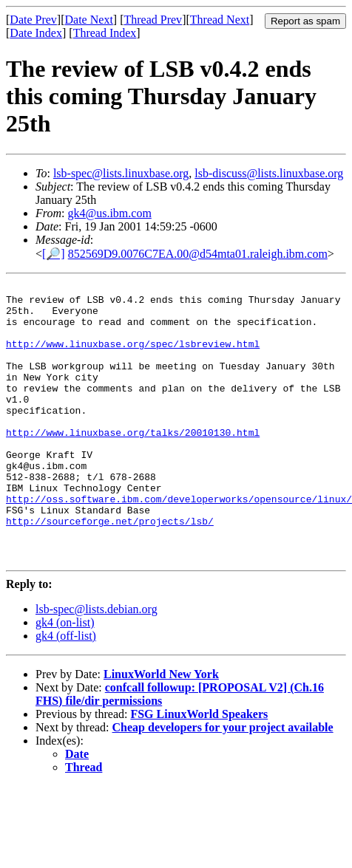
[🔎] (54, 254)
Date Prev (33, 20)
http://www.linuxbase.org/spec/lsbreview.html (133, 357)
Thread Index (105, 33)
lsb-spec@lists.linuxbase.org (121, 173)
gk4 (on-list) (65, 678)
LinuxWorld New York (161, 729)
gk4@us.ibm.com (109, 213)
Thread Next (220, 20)
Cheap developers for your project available (223, 783)
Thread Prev (153, 20)
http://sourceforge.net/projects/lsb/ (110, 570)
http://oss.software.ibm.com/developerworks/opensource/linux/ (179, 543)
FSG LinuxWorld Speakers (199, 769)
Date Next (89, 20)
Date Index (36, 33)
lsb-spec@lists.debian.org (97, 664)
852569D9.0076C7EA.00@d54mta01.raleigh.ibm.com (198, 254)
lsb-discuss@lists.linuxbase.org (269, 173)
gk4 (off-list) (66, 691)
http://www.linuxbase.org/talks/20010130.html (133, 463)
